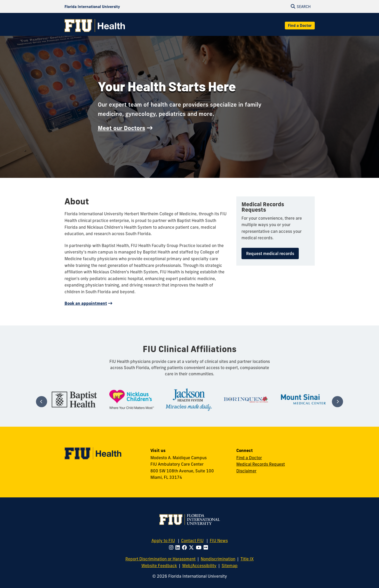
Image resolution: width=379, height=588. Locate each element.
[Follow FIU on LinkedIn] (179, 547)
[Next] (337, 402)
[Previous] (42, 402)
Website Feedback (159, 566)
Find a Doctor (300, 26)
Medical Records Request (261, 464)
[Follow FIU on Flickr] (207, 547)
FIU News (219, 541)
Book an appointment (86, 303)
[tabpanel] (74, 399)
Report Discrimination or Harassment (160, 559)
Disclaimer (246, 471)
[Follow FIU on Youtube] (200, 547)
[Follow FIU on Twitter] (192, 547)
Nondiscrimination (218, 559)
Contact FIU (192, 541)
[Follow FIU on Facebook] (185, 547)
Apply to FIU (163, 541)
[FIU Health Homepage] (95, 26)
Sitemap (230, 566)
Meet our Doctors (122, 128)
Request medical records (270, 253)
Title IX (247, 559)
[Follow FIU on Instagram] (172, 547)
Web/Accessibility (199, 566)
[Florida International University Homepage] (92, 6)
